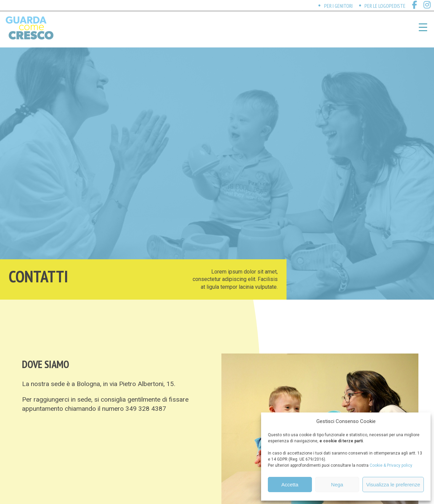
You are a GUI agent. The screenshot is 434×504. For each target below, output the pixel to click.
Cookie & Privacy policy (391, 465)
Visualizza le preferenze (393, 485)
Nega (337, 485)
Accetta (290, 485)
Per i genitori (338, 6)
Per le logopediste (385, 6)
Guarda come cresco (29, 28)
